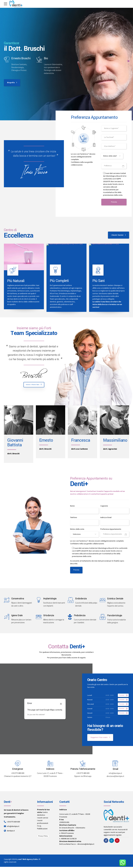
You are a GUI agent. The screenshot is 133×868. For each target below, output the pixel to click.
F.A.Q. (39, 827)
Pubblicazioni (42, 830)
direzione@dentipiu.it (86, 845)
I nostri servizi (43, 819)
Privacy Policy (43, 837)
